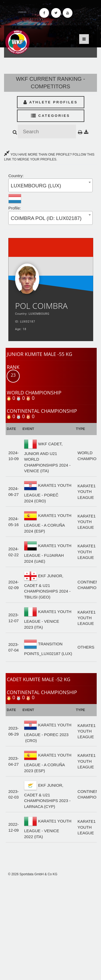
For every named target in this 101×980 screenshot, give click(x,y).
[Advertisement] (50, 928)
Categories (50, 116)
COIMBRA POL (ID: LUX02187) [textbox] (46, 218)
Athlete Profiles (50, 102)
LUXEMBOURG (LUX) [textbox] (36, 186)
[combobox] (50, 185)
